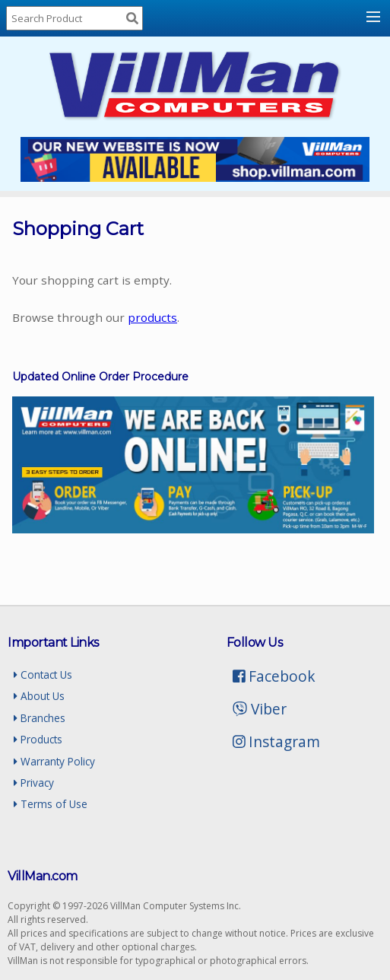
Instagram (277, 741)
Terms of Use (51, 804)
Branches (40, 718)
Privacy (34, 783)
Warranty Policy (54, 761)
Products (38, 739)
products (152, 317)
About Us (39, 696)
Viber (260, 709)
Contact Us (43, 675)
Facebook (274, 676)
